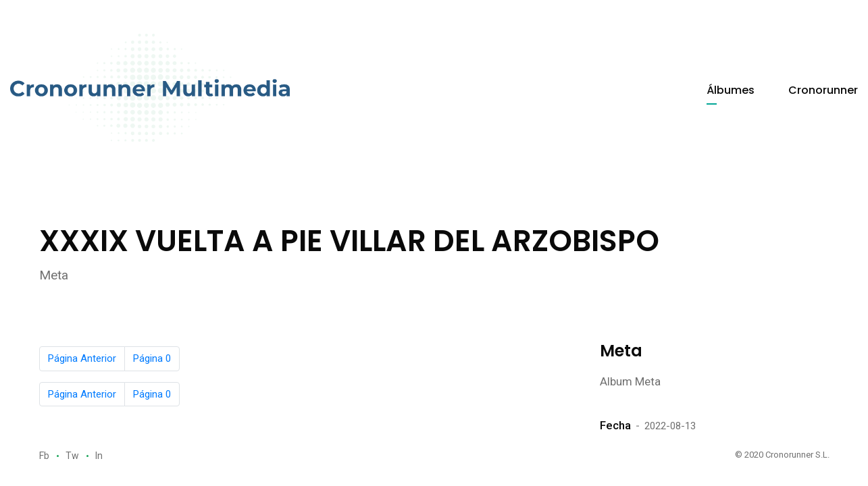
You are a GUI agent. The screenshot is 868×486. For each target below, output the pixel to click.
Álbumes (731, 90)
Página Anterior (82, 358)
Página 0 (152, 358)
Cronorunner (823, 90)
